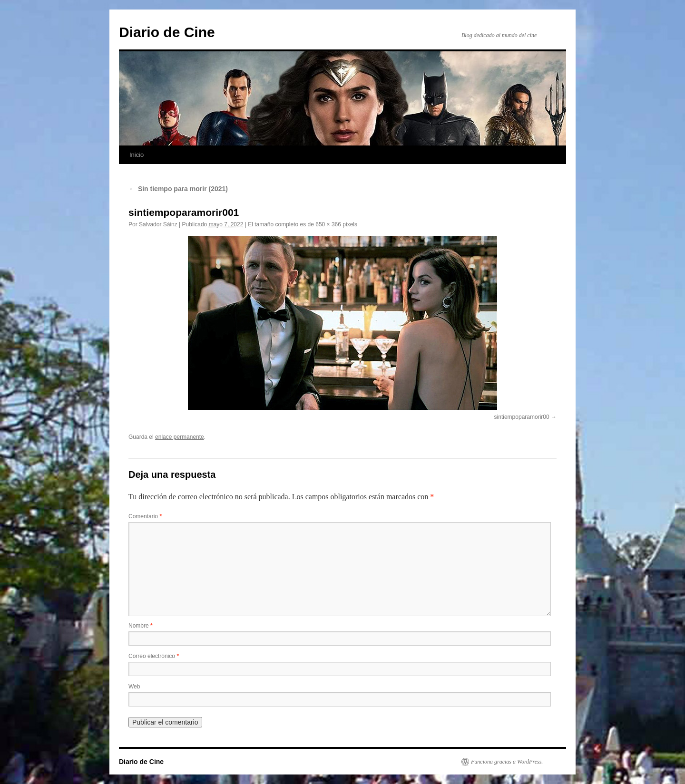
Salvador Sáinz (158, 224)
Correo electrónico (154, 656)
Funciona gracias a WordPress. (507, 762)
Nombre (141, 626)
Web (134, 687)
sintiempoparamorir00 (522, 417)
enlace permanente (180, 437)
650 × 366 (328, 224)
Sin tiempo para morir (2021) (178, 189)
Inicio (137, 155)
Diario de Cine (167, 32)
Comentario (145, 516)
